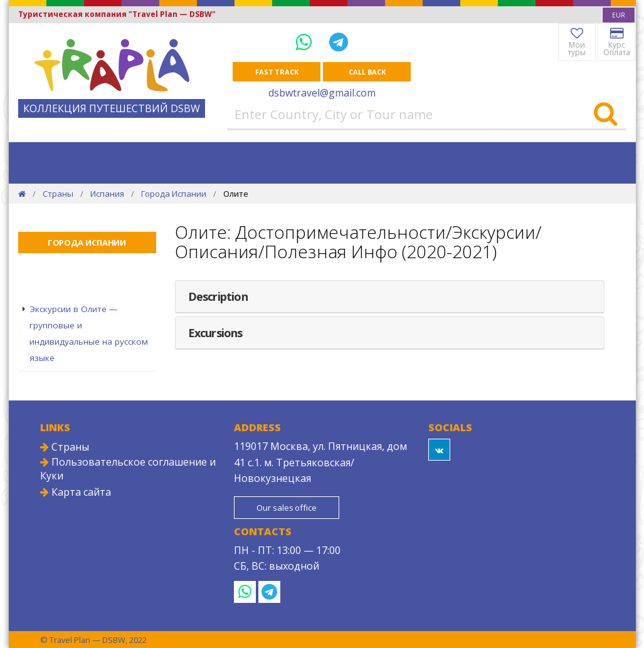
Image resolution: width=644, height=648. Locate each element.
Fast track (277, 72)
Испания (107, 194)
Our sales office (286, 508)
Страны (58, 194)
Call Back (367, 72)
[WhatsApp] (306, 42)
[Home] (22, 194)
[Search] (605, 115)
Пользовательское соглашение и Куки (128, 469)
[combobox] (619, 15)
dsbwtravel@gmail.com (322, 93)
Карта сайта (76, 492)
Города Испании (174, 194)
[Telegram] (339, 42)
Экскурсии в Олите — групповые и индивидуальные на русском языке (89, 333)
